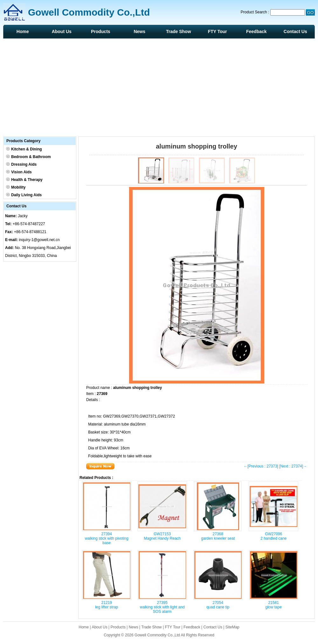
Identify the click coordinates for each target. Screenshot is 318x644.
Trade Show (179, 31)
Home (23, 31)
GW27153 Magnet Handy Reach (162, 536)
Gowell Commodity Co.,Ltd (157, 635)
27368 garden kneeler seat (218, 536)
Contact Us (295, 31)
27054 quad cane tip (218, 605)
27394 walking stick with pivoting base (107, 538)
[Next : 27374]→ (293, 466)
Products (101, 31)
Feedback (256, 31)
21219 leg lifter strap (107, 605)
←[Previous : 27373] (261, 466)
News (139, 31)
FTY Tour (218, 31)
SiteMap (232, 627)
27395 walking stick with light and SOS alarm (162, 607)
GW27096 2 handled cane (273, 536)
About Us (62, 31)
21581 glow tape (274, 605)
